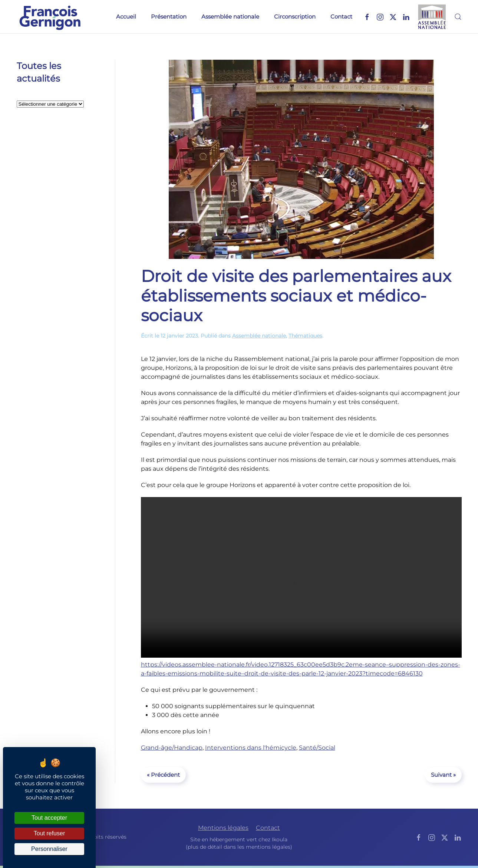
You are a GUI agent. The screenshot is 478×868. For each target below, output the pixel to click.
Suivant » (443, 775)
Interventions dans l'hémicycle (251, 748)
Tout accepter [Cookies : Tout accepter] (49, 818)
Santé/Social (317, 748)
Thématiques (305, 336)
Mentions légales (223, 828)
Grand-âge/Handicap (172, 748)
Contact (341, 17)
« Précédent (163, 775)
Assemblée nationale (230, 17)
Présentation (169, 17)
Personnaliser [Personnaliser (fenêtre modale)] (49, 849)
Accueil (126, 17)
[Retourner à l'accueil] (50, 17)
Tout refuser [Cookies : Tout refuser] (49, 833)
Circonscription (295, 17)
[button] (458, 17)
